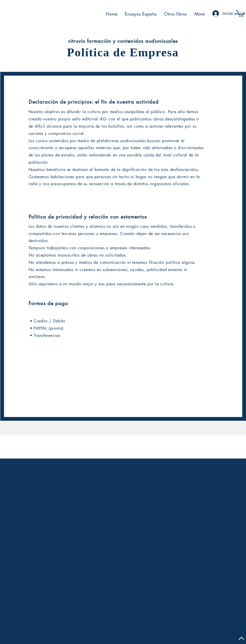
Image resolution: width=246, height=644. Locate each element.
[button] (240, 13)
